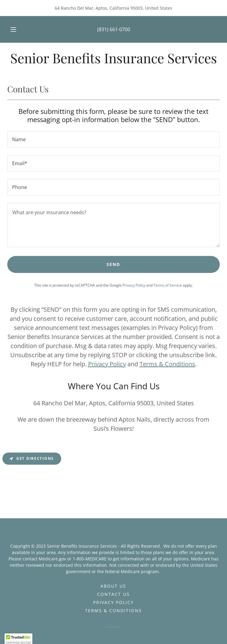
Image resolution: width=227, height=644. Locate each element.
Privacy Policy (107, 364)
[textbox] (113, 139)
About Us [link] (113, 586)
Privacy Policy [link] (134, 285)
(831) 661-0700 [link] (114, 29)
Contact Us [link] (113, 594)
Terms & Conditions (167, 364)
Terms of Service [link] (168, 285)
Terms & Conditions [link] (113, 611)
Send (113, 264)
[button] (17, 29)
